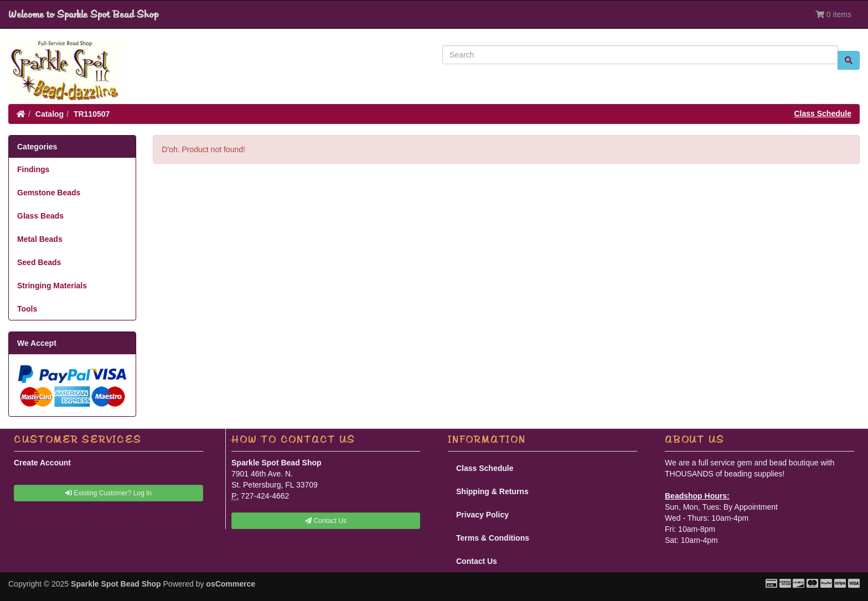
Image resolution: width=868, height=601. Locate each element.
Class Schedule (823, 113)
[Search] (640, 55)
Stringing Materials (52, 286)
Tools (27, 309)
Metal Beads (40, 239)
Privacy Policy (482, 515)
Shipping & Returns (492, 491)
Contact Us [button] (326, 521)
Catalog (50, 114)
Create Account (42, 463)
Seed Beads (39, 262)
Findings (33, 169)
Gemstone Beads (49, 193)
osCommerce (231, 584)
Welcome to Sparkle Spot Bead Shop (83, 14)
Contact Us (477, 561)
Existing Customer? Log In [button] (108, 493)
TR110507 (92, 114)
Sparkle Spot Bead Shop (116, 584)
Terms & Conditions (493, 538)
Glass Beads (40, 216)
